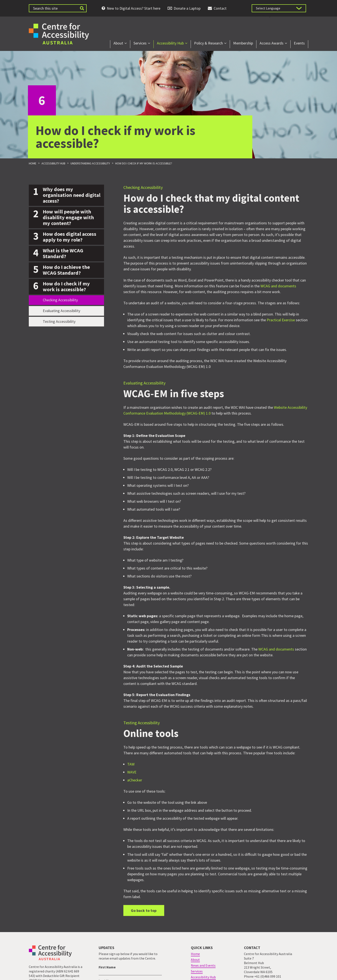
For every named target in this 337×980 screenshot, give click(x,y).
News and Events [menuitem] (203, 965)
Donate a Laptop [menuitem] (187, 8)
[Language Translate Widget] (279, 8)
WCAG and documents (278, 286)
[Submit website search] (82, 8)
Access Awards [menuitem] (272, 43)
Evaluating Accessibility (61, 311)
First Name (107, 967)
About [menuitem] (118, 43)
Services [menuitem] (140, 43)
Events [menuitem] (299, 43)
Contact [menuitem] (220, 8)
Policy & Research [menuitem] (208, 43)
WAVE (132, 772)
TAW (131, 764)
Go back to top (144, 910)
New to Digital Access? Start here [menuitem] (134, 8)
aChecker (135, 780)
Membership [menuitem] (243, 43)
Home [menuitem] (195, 954)
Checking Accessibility (60, 300)
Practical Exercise (281, 320)
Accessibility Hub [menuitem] (170, 43)
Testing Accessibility (59, 321)
